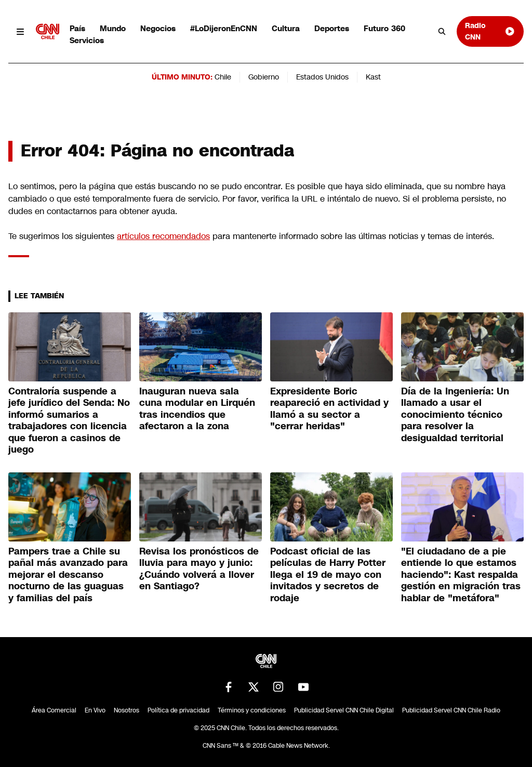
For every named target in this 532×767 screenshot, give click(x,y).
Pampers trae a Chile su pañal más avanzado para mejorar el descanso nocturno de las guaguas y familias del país (68, 575)
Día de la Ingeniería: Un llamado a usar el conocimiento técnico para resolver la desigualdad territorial (455, 415)
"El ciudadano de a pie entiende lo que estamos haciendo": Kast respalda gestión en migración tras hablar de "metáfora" (461, 575)
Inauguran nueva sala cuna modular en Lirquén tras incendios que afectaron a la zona (197, 409)
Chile (223, 77)
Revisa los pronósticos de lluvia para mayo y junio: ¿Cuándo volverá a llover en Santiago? (199, 569)
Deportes (332, 28)
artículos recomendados (163, 236)
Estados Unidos (322, 77)
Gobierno (264, 77)
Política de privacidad (178, 710)
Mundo (113, 28)
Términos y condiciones (252, 710)
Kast (373, 77)
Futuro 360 (384, 28)
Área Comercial (54, 710)
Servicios (87, 40)
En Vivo (95, 710)
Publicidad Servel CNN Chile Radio (451, 710)
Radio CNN (490, 31)
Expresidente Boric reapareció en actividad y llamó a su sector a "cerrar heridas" (329, 409)
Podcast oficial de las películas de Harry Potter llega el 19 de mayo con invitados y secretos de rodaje (328, 575)
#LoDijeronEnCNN (224, 28)
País (77, 28)
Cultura (286, 28)
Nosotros (127, 710)
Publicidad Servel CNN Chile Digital (344, 710)
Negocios (158, 28)
